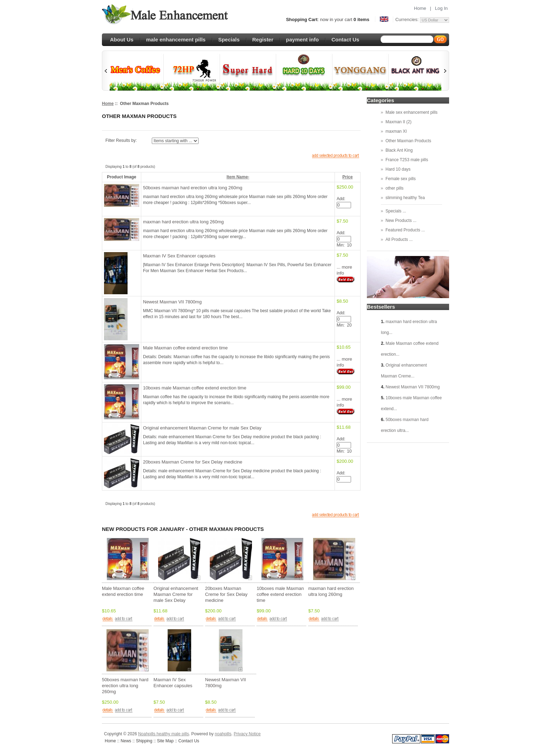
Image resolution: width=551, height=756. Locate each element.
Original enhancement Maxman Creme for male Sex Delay (202, 428)
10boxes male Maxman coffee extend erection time (195, 388)
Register (263, 40)
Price (347, 177)
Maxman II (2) (398, 122)
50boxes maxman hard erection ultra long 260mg (193, 188)
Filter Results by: (121, 140)
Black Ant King (399, 150)
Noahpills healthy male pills (164, 734)
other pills (394, 188)
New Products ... (401, 221)
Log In (441, 8)
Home (420, 8)
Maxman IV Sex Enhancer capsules (179, 256)
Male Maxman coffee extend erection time (185, 348)
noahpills (223, 734)
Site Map (165, 741)
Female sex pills (401, 179)
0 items (361, 19)
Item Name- (238, 177)
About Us (122, 40)
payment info (302, 40)
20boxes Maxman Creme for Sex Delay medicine (193, 462)
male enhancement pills (176, 40)
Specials (229, 40)
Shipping (144, 741)
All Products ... (399, 239)
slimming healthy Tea (405, 198)
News (126, 741)
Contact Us (345, 40)
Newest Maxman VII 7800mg (172, 302)
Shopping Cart (302, 19)
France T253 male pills (407, 160)
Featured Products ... (405, 230)
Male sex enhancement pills (411, 112)
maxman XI (396, 131)
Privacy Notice (247, 734)
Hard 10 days (398, 169)
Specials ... (396, 211)
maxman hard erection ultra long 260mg (183, 222)
